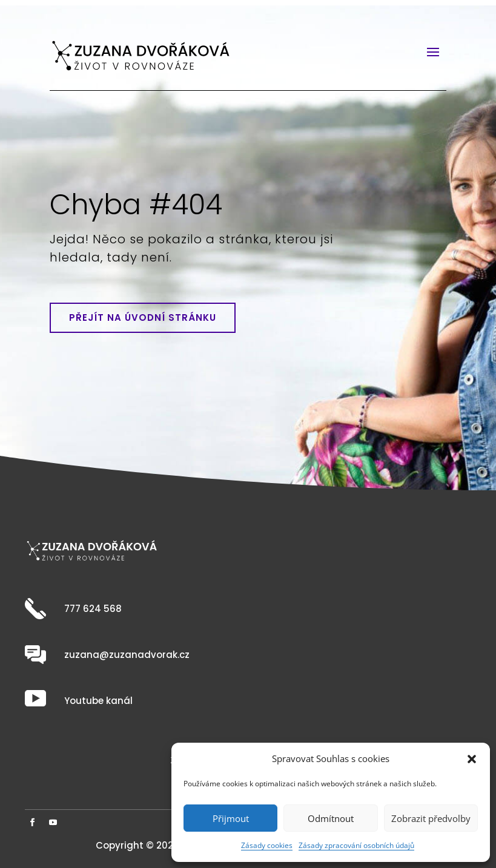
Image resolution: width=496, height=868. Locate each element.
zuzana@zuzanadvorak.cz (127, 655)
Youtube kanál (98, 701)
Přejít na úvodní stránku (143, 317)
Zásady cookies (267, 845)
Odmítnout (331, 818)
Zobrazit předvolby (431, 818)
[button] (472, 759)
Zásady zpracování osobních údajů (356, 845)
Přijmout (231, 818)
